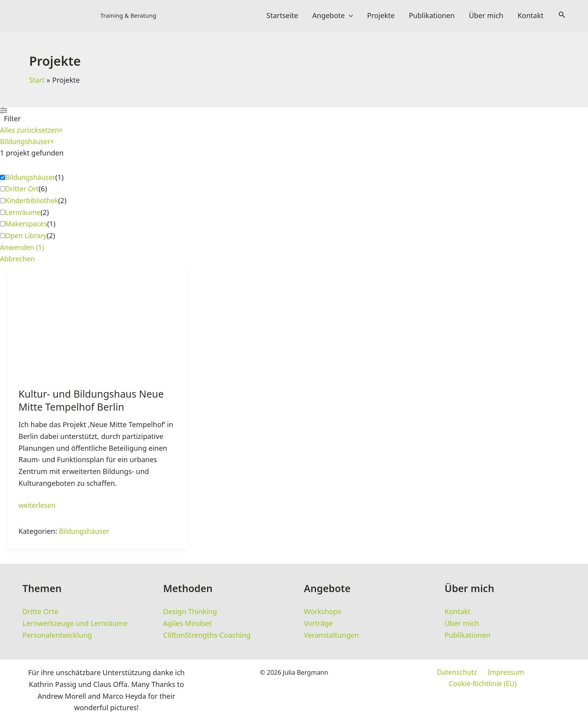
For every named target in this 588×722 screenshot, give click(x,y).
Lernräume (23, 213)
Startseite (282, 16)
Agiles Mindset (188, 624)
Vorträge (318, 624)
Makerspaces (27, 225)
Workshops (323, 612)
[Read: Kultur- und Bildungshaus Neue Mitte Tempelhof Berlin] (98, 317)
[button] (349, 16)
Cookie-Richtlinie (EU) (528, 673)
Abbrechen (18, 260)
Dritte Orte (40, 612)
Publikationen (432, 16)
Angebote (333, 16)
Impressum (467, 673)
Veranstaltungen (331, 635)
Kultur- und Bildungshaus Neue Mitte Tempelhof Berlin (94, 402)
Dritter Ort (22, 190)
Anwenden (23, 248)
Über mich (486, 16)
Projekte (381, 16)
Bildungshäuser (31, 178)
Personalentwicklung (57, 635)
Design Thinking (190, 612)
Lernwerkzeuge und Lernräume (75, 624)
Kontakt (531, 16)
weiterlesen (38, 507)
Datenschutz (420, 673)
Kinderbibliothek (33, 202)
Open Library (27, 237)
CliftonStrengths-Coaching (207, 635)
